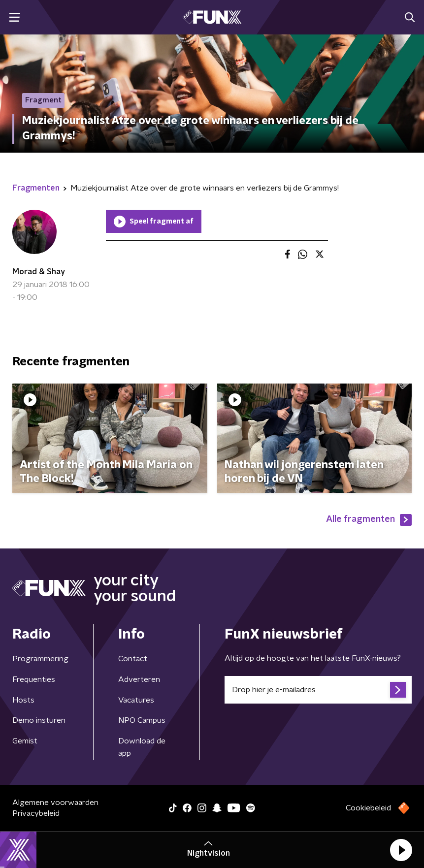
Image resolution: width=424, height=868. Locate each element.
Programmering (40, 659)
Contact (133, 659)
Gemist (25, 741)
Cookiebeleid (368, 808)
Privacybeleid (36, 813)
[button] (401, 850)
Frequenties (34, 679)
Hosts (23, 700)
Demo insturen (39, 720)
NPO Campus (142, 720)
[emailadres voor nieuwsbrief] (318, 690)
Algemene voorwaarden (55, 803)
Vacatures (136, 700)
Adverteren (139, 679)
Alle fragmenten (369, 520)
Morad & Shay (39, 272)
